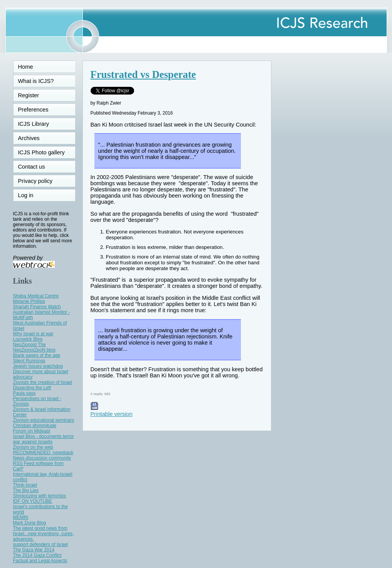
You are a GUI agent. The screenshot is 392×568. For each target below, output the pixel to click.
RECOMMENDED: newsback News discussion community (43, 455)
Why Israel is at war (33, 334)
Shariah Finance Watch (37, 307)
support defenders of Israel (41, 544)
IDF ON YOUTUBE (33, 501)
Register (29, 95)
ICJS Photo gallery (41, 152)
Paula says (24, 393)
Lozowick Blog (28, 339)
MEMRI (21, 517)
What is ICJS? (36, 81)
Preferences (33, 110)
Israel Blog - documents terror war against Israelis (44, 439)
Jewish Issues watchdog (38, 366)
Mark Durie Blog (30, 523)
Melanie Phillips (29, 301)
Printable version (112, 411)
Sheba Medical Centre (36, 296)
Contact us (32, 167)
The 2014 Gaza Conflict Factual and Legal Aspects (40, 558)
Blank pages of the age (37, 355)
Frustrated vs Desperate (143, 74)
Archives (29, 138)
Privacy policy (35, 181)
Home (26, 67)
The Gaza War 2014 (34, 550)
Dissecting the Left (32, 388)
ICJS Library (34, 124)
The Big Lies (26, 490)
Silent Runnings (29, 361)
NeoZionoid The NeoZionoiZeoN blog (34, 347)
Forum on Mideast (32, 431)
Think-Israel (25, 485)
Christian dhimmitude (35, 426)
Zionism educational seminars (44, 420)
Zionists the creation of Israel (43, 382)
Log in (30, 195)
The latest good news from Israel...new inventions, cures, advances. (44, 534)
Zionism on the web (33, 447)
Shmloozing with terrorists (40, 496)
